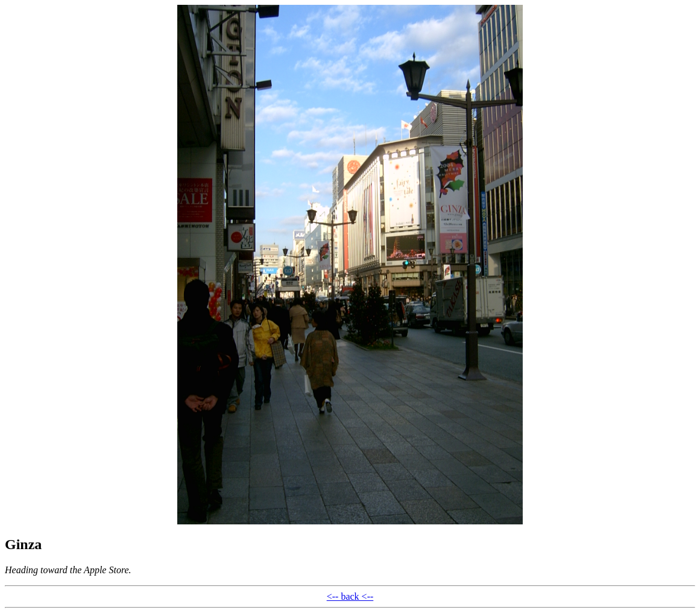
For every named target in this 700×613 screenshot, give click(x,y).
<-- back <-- (350, 596)
